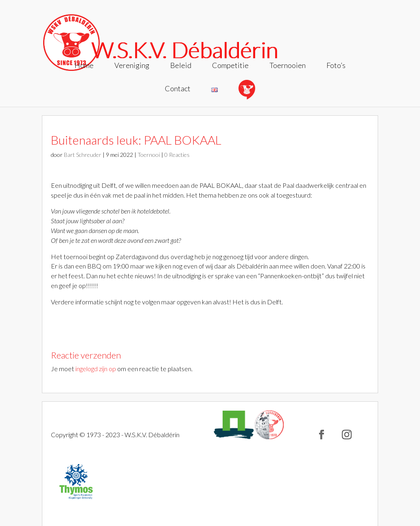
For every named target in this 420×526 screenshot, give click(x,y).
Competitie (230, 66)
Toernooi (149, 155)
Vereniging (132, 66)
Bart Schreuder (83, 155)
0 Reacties (177, 155)
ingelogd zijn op (96, 369)
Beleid (181, 66)
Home (84, 66)
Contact (178, 89)
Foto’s (336, 66)
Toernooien (288, 66)
